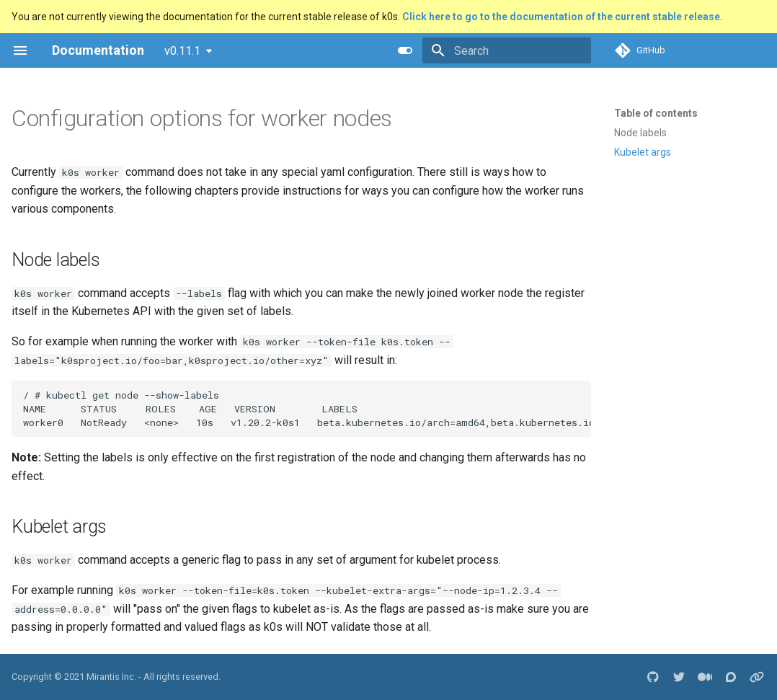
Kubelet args (643, 152)
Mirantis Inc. (111, 677)
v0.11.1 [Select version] (182, 51)
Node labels (640, 133)
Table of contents (656, 113)
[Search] (507, 50)
